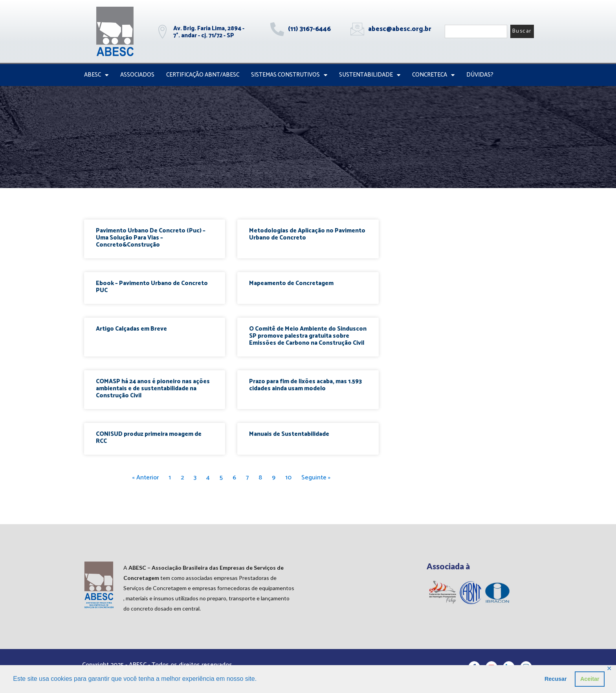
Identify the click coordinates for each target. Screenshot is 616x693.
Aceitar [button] (590, 679)
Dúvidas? (480, 75)
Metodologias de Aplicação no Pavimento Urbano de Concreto (307, 234)
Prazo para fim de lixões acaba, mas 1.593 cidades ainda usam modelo (305, 385)
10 (288, 478)
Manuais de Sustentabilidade (289, 434)
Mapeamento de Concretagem (291, 283)
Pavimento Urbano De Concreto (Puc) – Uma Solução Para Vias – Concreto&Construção (151, 238)
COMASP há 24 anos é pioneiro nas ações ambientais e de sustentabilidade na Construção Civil (153, 389)
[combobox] (476, 31)
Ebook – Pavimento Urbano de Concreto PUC (152, 287)
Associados (137, 75)
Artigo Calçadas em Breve (131, 329)
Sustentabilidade (370, 75)
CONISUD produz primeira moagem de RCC (149, 438)
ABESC (96, 75)
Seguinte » (316, 478)
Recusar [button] (556, 679)
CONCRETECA (433, 75)
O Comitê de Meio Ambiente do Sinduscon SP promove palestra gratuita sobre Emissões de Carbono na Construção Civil (308, 336)
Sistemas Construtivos (289, 75)
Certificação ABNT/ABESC (203, 75)
